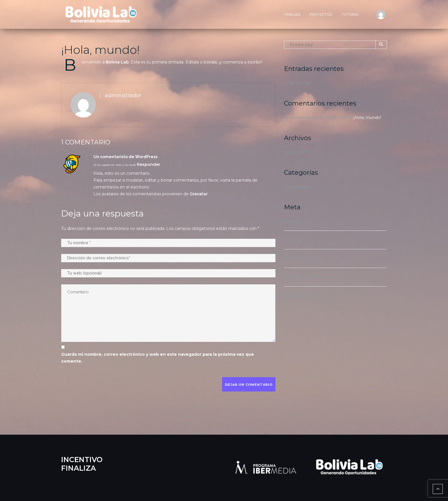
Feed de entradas (301, 259)
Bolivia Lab (117, 62)
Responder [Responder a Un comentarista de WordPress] (149, 164)
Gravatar (199, 194)
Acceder (292, 240)
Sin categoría (297, 187)
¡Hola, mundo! (100, 50)
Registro (293, 221)
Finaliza (292, 14)
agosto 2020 (297, 152)
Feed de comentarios (305, 277)
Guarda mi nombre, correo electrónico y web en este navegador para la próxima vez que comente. (158, 358)
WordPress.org (299, 296)
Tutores (350, 14)
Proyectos (321, 14)
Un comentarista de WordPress (315, 118)
